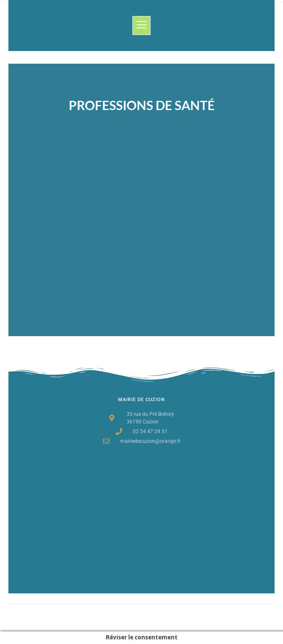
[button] (141, 26)
